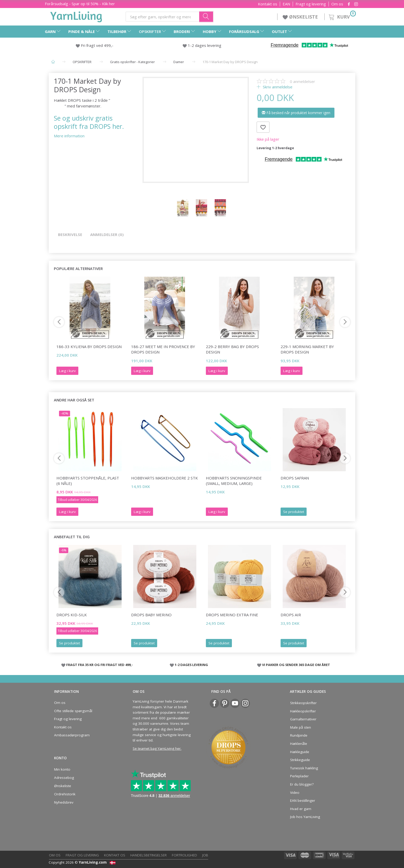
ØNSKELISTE (301, 17)
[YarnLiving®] (76, 16)
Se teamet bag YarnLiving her (157, 748)
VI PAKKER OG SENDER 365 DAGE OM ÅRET (296, 665)
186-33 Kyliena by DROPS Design (89, 347)
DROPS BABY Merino (151, 615)
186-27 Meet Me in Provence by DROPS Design (163, 349)
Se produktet (294, 512)
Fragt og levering (311, 4)
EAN (286, 4)
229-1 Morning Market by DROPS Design (307, 349)
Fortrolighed (184, 855)
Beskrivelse (70, 234)
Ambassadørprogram (72, 735)
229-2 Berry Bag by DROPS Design (232, 349)
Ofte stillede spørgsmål (73, 711)
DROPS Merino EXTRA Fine (232, 615)
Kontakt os (268, 4)
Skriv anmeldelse (277, 87)
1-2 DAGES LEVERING (191, 665)
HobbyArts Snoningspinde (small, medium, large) (234, 481)
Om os (337, 4)
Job (205, 855)
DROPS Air (291, 615)
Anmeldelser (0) (107, 234)
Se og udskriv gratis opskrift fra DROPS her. (89, 122)
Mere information (69, 136)
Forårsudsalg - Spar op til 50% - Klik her (80, 4)
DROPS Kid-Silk (72, 615)
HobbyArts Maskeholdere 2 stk (165, 478)
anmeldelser (302, 81)
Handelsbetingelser (149, 855)
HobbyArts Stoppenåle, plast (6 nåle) (88, 481)
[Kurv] (342, 16)
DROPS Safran (295, 478)
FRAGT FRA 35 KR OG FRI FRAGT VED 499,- (100, 665)
